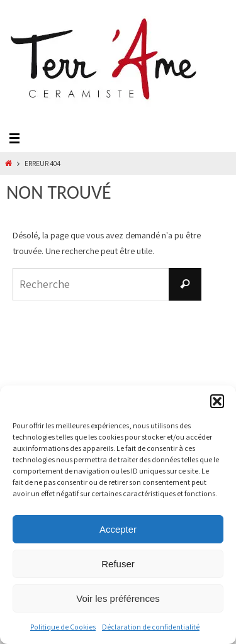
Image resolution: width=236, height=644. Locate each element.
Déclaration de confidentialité (151, 627)
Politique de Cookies (63, 627)
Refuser (118, 564)
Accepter (118, 529)
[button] (217, 401)
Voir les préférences (118, 598)
